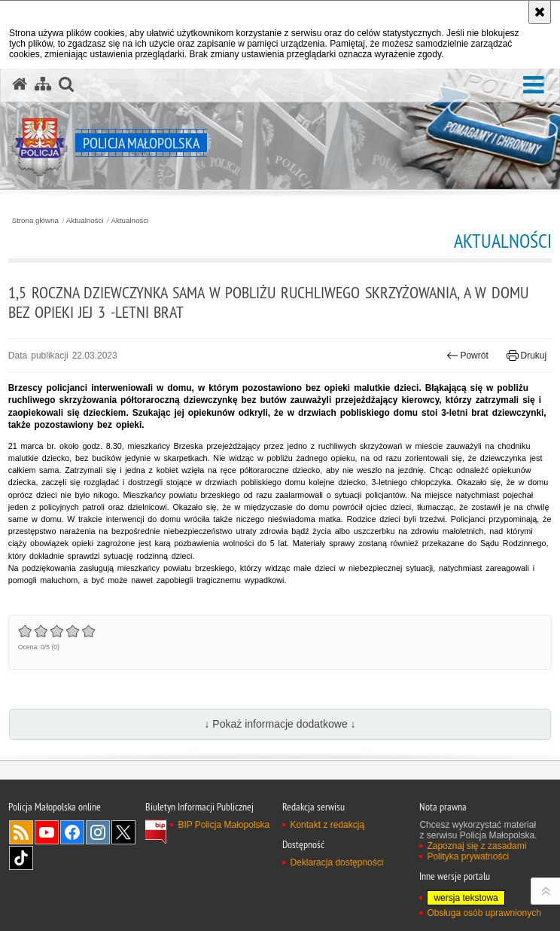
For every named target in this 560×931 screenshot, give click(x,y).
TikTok (21, 858)
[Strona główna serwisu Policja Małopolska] (20, 84)
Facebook (72, 832)
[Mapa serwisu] (43, 84)
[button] (534, 85)
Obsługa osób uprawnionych (484, 913)
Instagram (98, 832)
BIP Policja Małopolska (224, 825)
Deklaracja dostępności (336, 862)
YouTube (47, 832)
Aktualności (85, 221)
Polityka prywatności (468, 856)
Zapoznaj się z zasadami (476, 846)
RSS (21, 832)
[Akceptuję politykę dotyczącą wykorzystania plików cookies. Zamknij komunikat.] (540, 12)
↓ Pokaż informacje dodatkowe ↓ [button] (280, 724)
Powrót (467, 356)
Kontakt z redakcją (327, 825)
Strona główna (35, 221)
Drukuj (527, 356)
